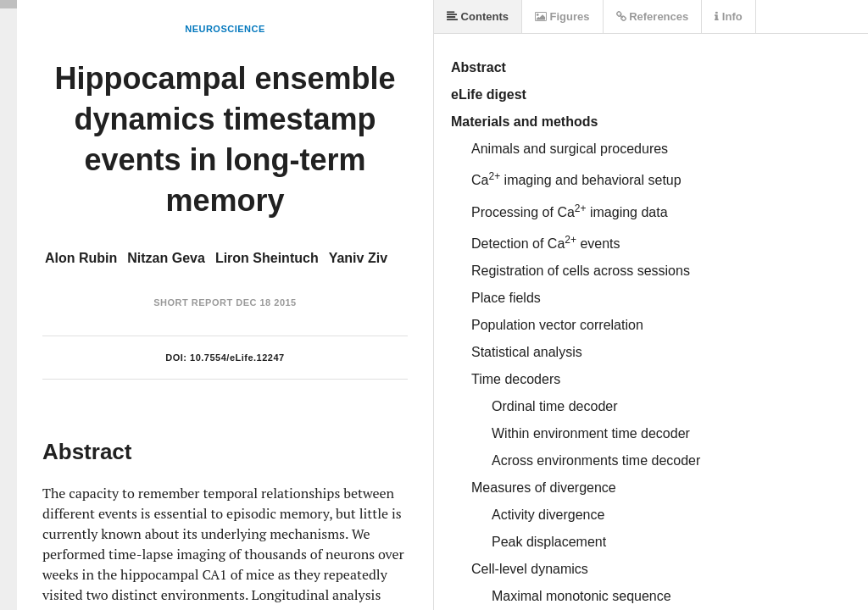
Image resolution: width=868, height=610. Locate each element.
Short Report (193, 302)
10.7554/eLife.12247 (237, 358)
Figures (562, 17)
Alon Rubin (81, 258)
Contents (478, 17)
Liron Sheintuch (267, 258)
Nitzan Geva (166, 258)
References (653, 17)
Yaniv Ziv (358, 258)
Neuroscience (225, 29)
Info (728, 17)
